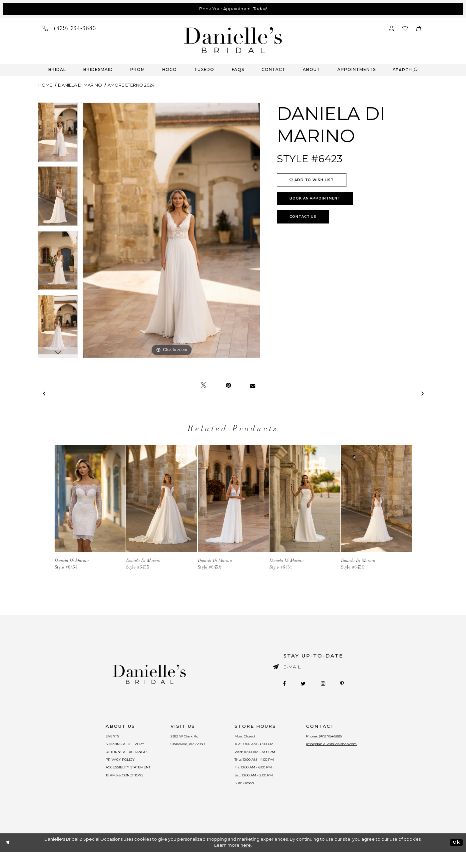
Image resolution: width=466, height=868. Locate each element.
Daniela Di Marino (80, 85)
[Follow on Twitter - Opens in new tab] (300, 685)
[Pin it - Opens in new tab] (228, 385)
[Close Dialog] (8, 859)
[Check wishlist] (405, 28)
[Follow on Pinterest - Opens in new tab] (350, 685)
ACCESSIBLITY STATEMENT (110, 778)
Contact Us (303, 217)
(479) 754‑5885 (347, 738)
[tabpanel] (58, 135)
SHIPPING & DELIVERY (104, 748)
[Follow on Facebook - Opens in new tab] (276, 685)
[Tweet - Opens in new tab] (204, 385)
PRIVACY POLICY (99, 768)
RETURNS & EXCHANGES (107, 758)
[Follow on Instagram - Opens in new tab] (326, 685)
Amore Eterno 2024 (131, 85)
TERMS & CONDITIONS (105, 788)
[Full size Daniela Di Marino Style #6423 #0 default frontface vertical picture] (172, 230)
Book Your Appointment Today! (233, 9)
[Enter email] (313, 668)
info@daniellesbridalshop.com (349, 748)
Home (45, 85)
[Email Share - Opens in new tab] (253, 385)
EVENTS (89, 738)
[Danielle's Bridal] (233, 40)
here (246, 862)
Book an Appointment (315, 198)
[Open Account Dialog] (391, 28)
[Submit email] (277, 665)
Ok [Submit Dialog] (456, 859)
